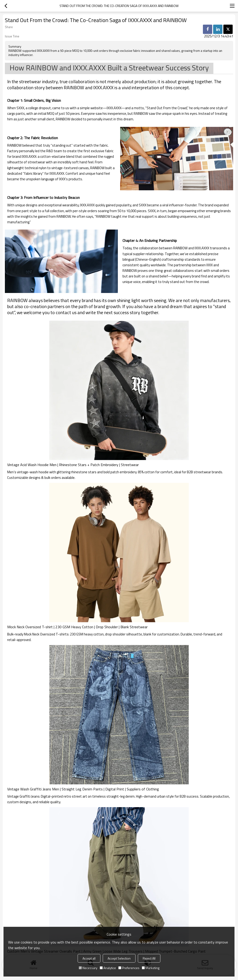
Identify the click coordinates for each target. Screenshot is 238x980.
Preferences (129, 968)
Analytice (108, 968)
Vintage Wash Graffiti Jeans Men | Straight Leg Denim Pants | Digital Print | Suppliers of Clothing (83, 789)
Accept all (89, 958)
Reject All (149, 958)
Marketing (151, 968)
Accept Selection (119, 958)
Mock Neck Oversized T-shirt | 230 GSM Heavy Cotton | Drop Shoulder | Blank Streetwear (77, 627)
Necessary (88, 968)
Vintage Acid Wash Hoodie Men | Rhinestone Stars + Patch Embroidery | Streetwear (73, 465)
